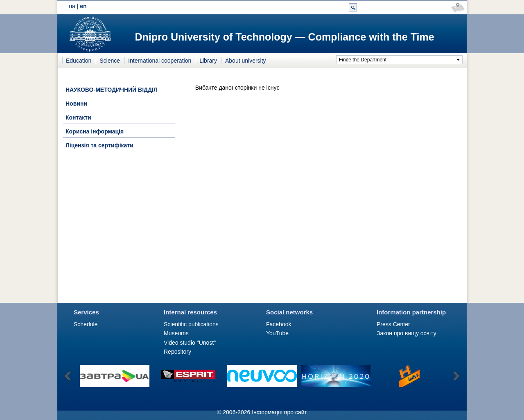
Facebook (279, 324)
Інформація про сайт (279, 412)
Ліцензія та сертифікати (99, 145)
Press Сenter (393, 324)
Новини (76, 104)
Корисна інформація (95, 131)
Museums (176, 333)
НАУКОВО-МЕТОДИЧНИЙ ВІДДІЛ (112, 90)
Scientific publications (191, 324)
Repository (177, 352)
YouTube (277, 333)
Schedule (86, 324)
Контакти (78, 117)
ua (72, 6)
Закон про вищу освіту (407, 333)
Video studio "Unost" (190, 343)
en (83, 6)
